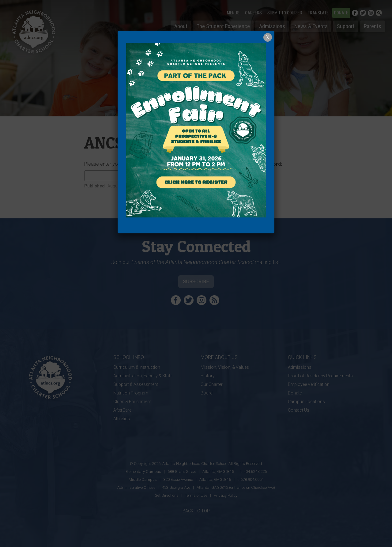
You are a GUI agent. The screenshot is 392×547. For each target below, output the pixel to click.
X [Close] (268, 37)
